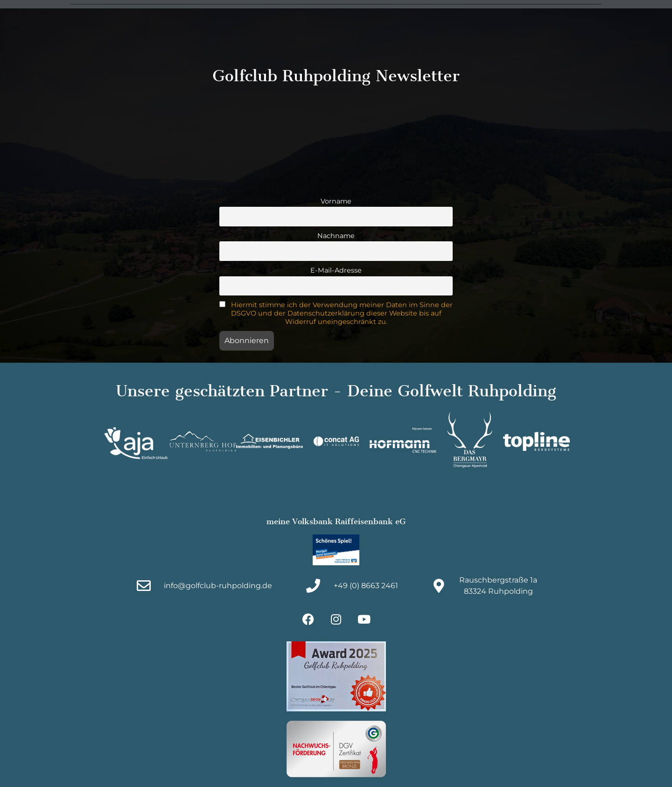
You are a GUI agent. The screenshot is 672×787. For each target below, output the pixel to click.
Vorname (336, 201)
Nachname (336, 236)
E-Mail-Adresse (336, 270)
